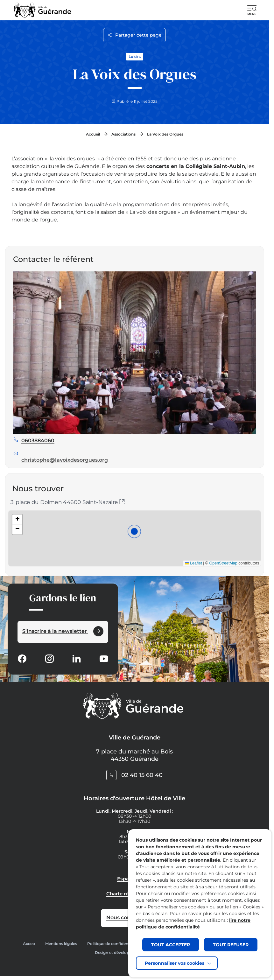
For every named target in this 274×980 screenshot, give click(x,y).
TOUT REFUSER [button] (231, 945)
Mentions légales (61, 944)
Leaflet (180, 558)
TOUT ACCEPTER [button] (171, 945)
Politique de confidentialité (113, 944)
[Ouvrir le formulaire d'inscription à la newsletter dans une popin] (63, 632)
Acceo (29, 944)
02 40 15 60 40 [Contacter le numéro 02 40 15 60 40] (142, 775)
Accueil (93, 134)
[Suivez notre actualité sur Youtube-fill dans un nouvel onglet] (104, 659)
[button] (252, 10)
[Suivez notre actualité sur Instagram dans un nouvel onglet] (49, 659)
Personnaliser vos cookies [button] (175, 963)
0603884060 (38, 455)
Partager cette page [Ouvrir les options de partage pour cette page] (135, 35)
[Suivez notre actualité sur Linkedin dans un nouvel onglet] (76, 659)
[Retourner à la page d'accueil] (42, 10)
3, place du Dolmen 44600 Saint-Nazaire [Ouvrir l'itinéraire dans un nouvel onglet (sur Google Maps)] (68, 502)
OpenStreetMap (203, 558)
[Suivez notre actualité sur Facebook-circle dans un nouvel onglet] (22, 659)
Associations (123, 134)
